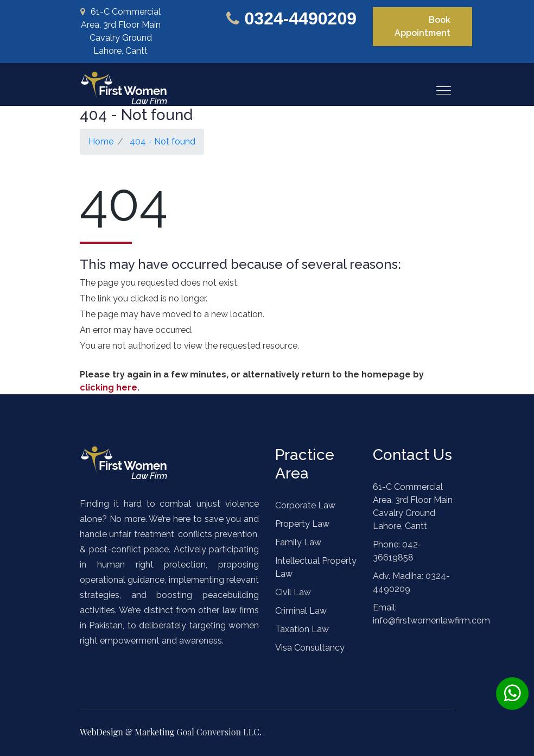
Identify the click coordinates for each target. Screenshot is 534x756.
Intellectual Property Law (316, 567)
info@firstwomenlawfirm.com (431, 620)
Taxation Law (302, 629)
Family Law (298, 542)
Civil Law (293, 592)
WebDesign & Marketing (128, 732)
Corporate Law (305, 505)
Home (101, 141)
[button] (439, 86)
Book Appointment (422, 26)
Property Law (302, 524)
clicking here (109, 388)
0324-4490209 (301, 18)
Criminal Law (301, 611)
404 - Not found (163, 141)
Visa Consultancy (310, 648)
